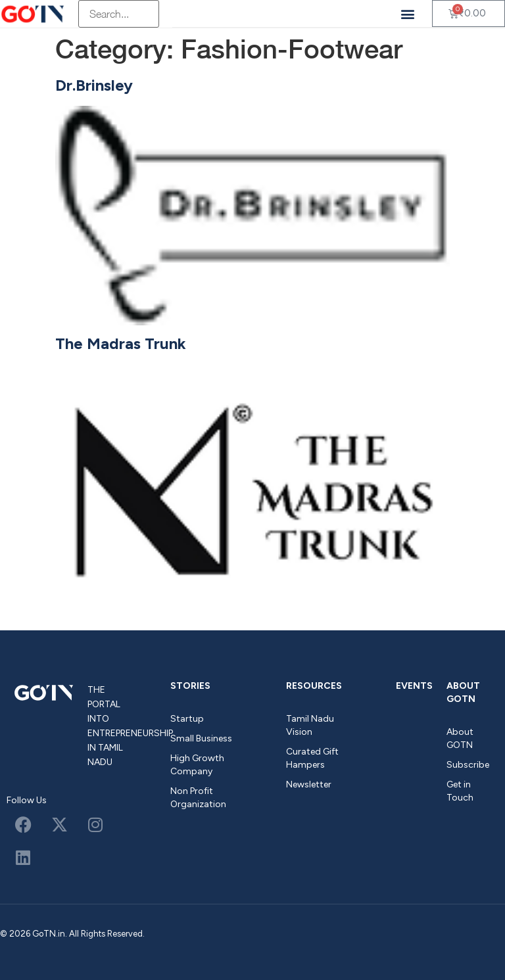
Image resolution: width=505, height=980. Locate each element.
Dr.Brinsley (94, 85)
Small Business (201, 738)
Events (414, 686)
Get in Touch (460, 791)
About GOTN (463, 692)
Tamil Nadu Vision (310, 725)
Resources (314, 686)
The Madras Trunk (121, 343)
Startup (187, 719)
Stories (190, 686)
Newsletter (309, 784)
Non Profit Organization (198, 798)
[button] (408, 13)
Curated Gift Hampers (312, 758)
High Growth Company (197, 765)
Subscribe (468, 765)
